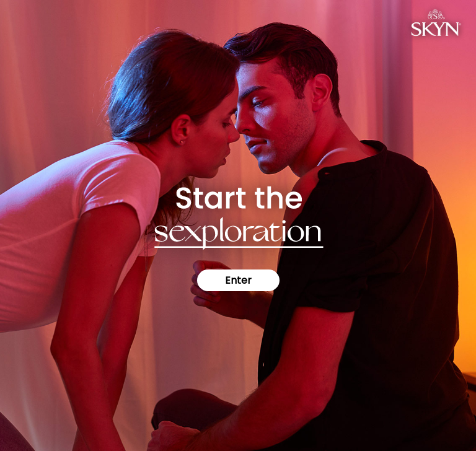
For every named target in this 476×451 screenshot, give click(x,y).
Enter (238, 280)
